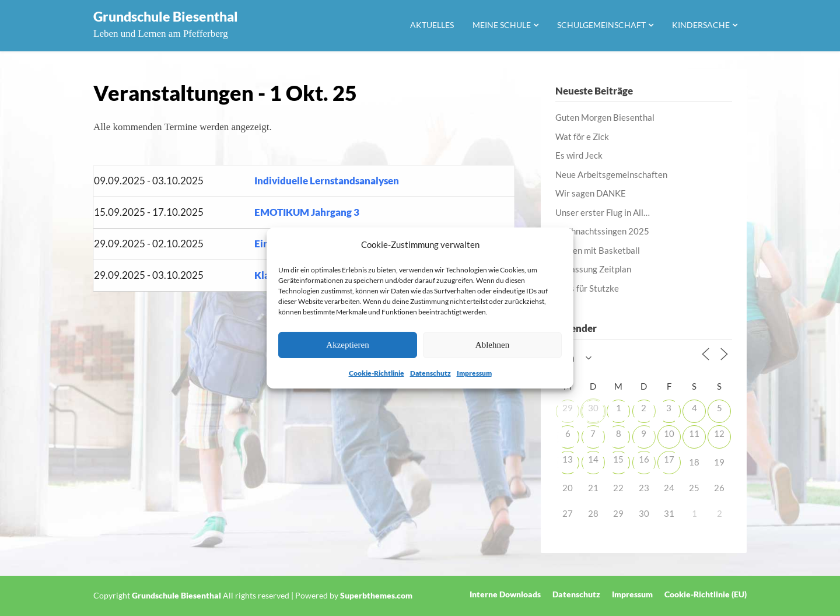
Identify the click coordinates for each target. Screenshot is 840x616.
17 (669, 459)
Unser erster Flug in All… (603, 212)
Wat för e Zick (582, 136)
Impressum (474, 373)
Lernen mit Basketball (598, 250)
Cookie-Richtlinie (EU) (706, 594)
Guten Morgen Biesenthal (605, 117)
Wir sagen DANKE (591, 193)
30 (593, 408)
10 (669, 433)
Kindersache (701, 25)
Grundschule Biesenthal (166, 16)
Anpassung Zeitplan (593, 269)
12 (719, 433)
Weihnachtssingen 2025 (602, 231)
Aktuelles (432, 25)
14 (593, 459)
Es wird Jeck (579, 155)
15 (618, 459)
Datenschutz (430, 373)
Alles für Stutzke (587, 288)
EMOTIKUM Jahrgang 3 (307, 212)
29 (568, 408)
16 (644, 459)
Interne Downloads (505, 594)
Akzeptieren (347, 345)
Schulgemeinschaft (601, 25)
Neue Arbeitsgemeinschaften (611, 174)
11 (694, 433)
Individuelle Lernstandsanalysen (327, 181)
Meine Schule (502, 25)
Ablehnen (492, 345)
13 (568, 459)
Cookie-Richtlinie (377, 373)
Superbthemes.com (376, 595)
